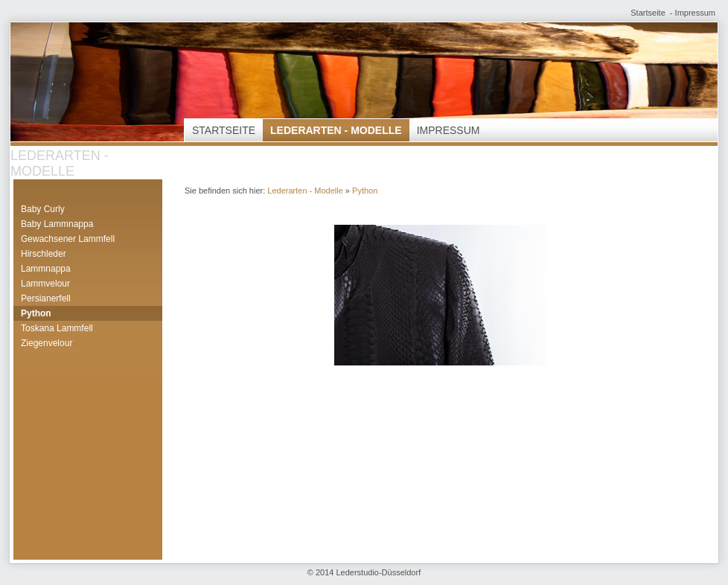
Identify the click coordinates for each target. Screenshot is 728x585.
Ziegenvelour (47, 343)
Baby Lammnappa (57, 224)
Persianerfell (46, 298)
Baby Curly (43, 209)
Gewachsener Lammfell (68, 239)
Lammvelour (45, 284)
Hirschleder (44, 254)
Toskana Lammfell (57, 328)
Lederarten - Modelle (336, 130)
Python (36, 313)
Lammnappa (46, 269)
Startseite (648, 13)
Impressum (695, 13)
